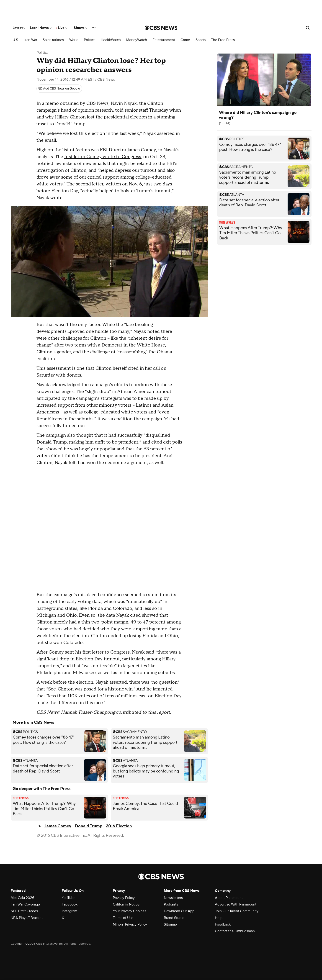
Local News (41, 28)
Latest (19, 28)
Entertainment (164, 40)
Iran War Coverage (25, 904)
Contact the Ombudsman (235, 931)
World (74, 40)
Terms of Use (123, 918)
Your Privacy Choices (129, 911)
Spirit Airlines (53, 40)
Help (219, 918)
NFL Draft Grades (24, 911)
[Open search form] (308, 28)
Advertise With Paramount (236, 904)
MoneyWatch (137, 40)
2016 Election (119, 826)
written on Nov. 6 (124, 184)
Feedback (223, 924)
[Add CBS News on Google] (59, 89)
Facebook (70, 904)
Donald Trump (89, 826)
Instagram (70, 911)
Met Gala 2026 (22, 898)
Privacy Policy (124, 898)
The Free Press (223, 40)
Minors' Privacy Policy (130, 924)
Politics (90, 40)
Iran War (31, 40)
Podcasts (171, 904)
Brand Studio (174, 918)
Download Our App (179, 911)
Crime (185, 40)
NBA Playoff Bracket (27, 918)
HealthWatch (111, 40)
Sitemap (170, 924)
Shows (80, 28)
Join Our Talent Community (237, 911)
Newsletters (173, 898)
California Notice (126, 904)
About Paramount (229, 898)
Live (63, 28)
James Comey (58, 826)
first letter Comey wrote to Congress (103, 157)
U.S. (16, 40)
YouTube (69, 898)
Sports (201, 40)
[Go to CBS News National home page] (161, 28)
